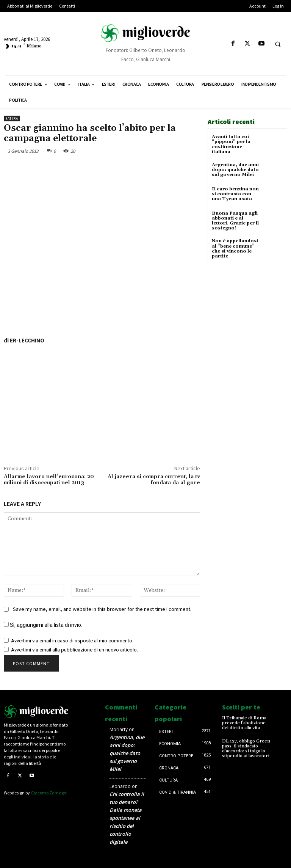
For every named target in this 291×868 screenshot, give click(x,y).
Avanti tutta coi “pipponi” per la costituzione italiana (231, 144)
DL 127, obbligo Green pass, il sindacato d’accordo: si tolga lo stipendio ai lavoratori (246, 749)
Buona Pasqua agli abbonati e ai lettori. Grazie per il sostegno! (235, 221)
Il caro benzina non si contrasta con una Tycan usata (235, 194)
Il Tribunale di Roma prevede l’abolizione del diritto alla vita (244, 723)
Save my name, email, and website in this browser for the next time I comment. (102, 609)
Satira (12, 119)
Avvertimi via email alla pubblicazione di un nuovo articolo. (74, 650)
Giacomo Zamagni (49, 793)
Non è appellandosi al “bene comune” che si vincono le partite (235, 249)
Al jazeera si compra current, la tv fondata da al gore (154, 480)
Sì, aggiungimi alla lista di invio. (43, 625)
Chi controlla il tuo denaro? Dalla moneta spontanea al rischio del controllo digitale (127, 818)
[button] (278, 44)
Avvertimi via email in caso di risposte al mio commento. (72, 641)
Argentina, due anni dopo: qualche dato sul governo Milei (235, 170)
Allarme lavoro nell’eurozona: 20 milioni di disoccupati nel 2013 (49, 480)
